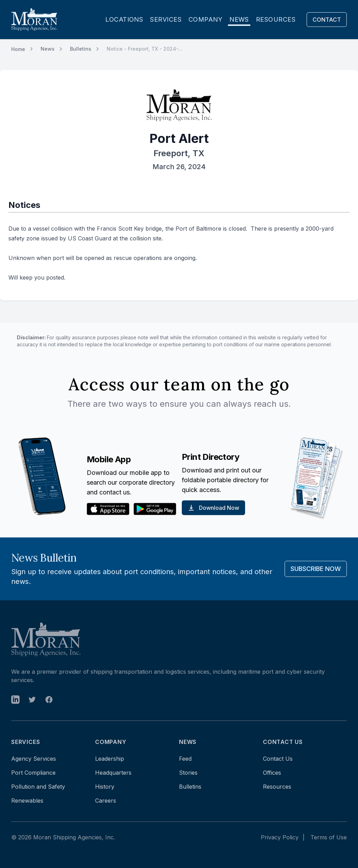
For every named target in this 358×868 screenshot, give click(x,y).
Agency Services (34, 759)
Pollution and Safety (38, 787)
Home (18, 49)
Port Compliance (33, 773)
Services (166, 19)
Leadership (110, 759)
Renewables (27, 801)
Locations (124, 19)
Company (205, 19)
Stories (188, 773)
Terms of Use (329, 837)
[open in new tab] (15, 700)
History (105, 787)
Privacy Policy (280, 837)
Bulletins (81, 49)
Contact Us (278, 759)
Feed (185, 759)
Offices (272, 773)
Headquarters (113, 773)
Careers (106, 801)
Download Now (213, 508)
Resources (276, 19)
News (239, 19)
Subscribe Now (316, 569)
